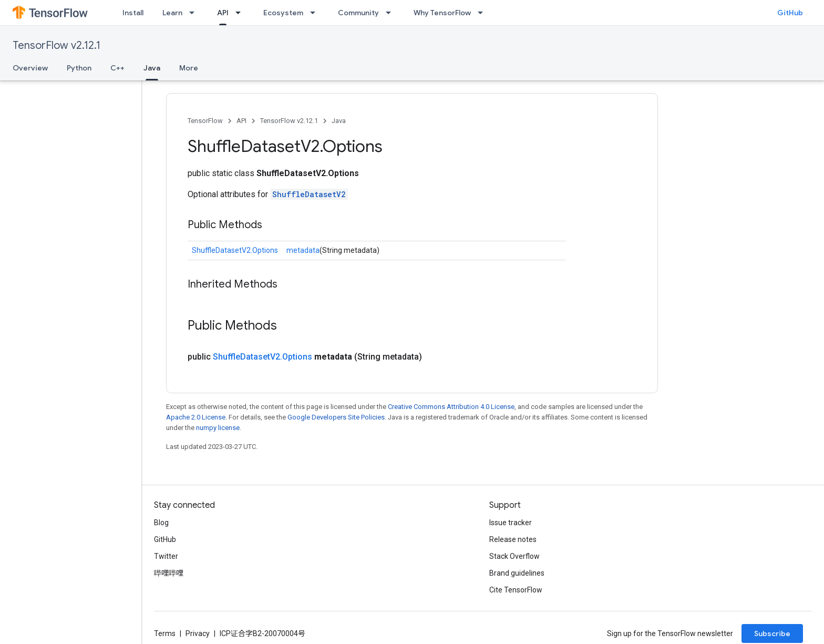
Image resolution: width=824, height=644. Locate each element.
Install (133, 13)
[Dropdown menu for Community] (392, 13)
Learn (172, 13)
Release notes (513, 539)
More (189, 68)
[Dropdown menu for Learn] (195, 13)
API (241, 121)
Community (358, 13)
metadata (303, 250)
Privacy (198, 633)
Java (339, 121)
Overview (30, 68)
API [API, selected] (223, 13)
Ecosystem (283, 13)
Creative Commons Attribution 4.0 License (451, 407)
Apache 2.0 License (196, 417)
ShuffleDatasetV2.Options (235, 250)
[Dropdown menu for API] (241, 13)
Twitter (166, 556)
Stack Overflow (514, 556)
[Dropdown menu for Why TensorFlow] (483, 13)
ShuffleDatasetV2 (309, 194)
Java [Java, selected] (152, 68)
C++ (117, 68)
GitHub (790, 13)
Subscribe (772, 633)
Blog (161, 523)
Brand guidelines (517, 573)
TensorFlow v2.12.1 (56, 45)
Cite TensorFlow (516, 590)
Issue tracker (511, 523)
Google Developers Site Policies (336, 417)
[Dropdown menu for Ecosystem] (316, 13)
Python (79, 68)
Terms (165, 633)
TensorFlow (205, 121)
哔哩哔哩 (169, 573)
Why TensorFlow (442, 13)
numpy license (218, 428)
